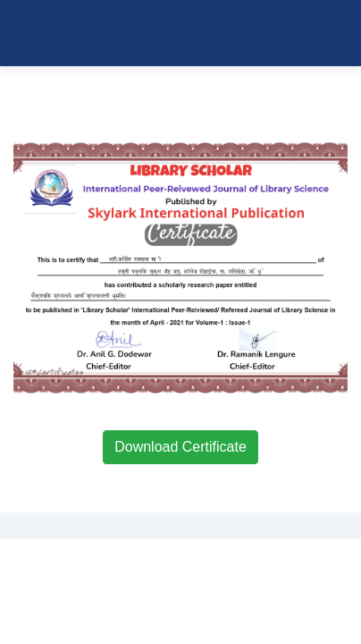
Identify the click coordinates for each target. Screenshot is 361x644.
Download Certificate (180, 447)
